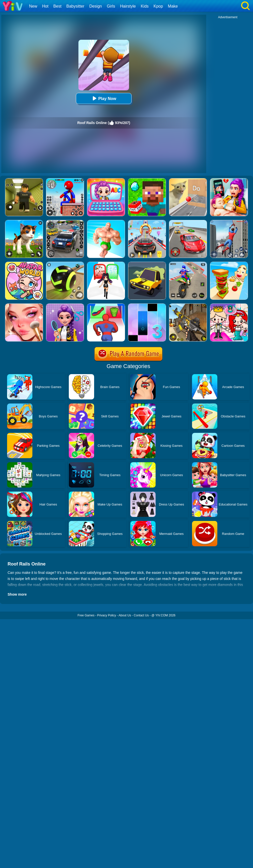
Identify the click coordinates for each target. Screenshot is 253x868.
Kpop (158, 6)
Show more (17, 594)
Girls (111, 6)
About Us (125, 615)
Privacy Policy (107, 615)
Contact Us (141, 615)
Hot (45, 6)
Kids (145, 6)
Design (96, 6)
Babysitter (75, 6)
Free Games (86, 615)
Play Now (104, 98)
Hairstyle (128, 6)
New (33, 6)
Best (57, 6)
